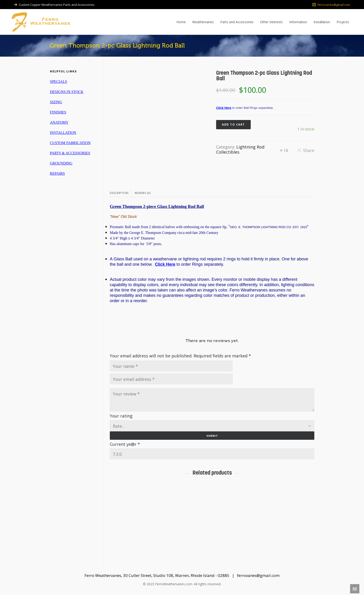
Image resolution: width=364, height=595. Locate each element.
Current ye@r (125, 443)
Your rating (121, 416)
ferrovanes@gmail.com (331, 5)
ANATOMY (59, 122)
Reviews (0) (143, 193)
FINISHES (58, 112)
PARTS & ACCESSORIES (70, 153)
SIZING (56, 102)
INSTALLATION (63, 133)
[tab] (120, 193)
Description (119, 193)
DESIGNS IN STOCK (67, 92)
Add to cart (233, 124)
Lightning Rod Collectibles (240, 149)
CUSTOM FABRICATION (70, 143)
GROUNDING (61, 163)
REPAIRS (57, 173)
